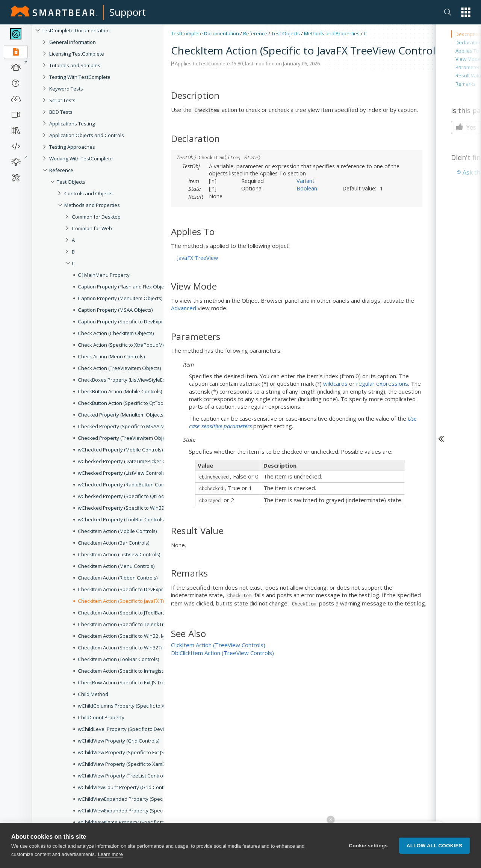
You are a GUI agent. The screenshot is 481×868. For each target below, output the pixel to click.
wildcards (335, 383)
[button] (466, 12)
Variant (306, 181)
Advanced (184, 308)
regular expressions (382, 383)
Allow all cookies (434, 846)
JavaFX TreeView (197, 258)
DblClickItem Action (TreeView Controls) (222, 653)
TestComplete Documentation (205, 33)
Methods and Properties (332, 33)
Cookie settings (368, 846)
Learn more (110, 855)
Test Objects (286, 33)
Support (128, 12)
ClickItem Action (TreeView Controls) (218, 645)
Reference (255, 33)
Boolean (307, 188)
